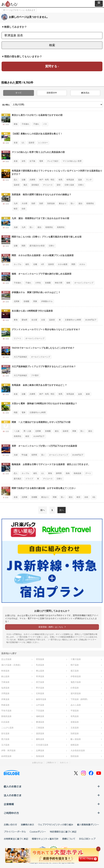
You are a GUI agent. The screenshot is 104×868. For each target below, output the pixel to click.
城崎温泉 (40, 716)
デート (88, 473)
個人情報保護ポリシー (88, 824)
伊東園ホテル (47, 301)
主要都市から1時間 (73, 320)
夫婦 (16, 227)
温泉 (80, 180)
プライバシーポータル (15, 832)
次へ (62, 510)
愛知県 (24, 320)
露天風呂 (18, 479)
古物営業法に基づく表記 (16, 839)
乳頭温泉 (40, 665)
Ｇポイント (64, 763)
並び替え (6, 105)
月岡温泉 (5, 693)
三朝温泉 (40, 728)
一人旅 (17, 431)
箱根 (68, 283)
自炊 (24, 209)
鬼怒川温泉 (76, 682)
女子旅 (32, 161)
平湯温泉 (75, 711)
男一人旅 (27, 431)
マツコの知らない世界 (72, 161)
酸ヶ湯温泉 (76, 739)
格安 (16, 209)
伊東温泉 (5, 699)
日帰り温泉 (69, 185)
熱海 (68, 473)
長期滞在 (90, 203)
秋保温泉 (5, 671)
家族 (16, 124)
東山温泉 (40, 671)
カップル (18, 264)
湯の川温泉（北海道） (12, 665)
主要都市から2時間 (38, 412)
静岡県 (59, 473)
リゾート (18, 338)
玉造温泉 (75, 728)
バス (45, 124)
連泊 (57, 431)
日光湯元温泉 (42, 745)
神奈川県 (59, 283)
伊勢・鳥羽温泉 (8, 750)
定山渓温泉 (6, 659)
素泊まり (63, 203)
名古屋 (34, 320)
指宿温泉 (75, 756)
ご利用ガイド (51, 763)
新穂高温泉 (6, 716)
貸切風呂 (35, 185)
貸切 (59, 185)
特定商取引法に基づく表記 (63, 832)
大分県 (24, 203)
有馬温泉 (70, 180)
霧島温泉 (40, 739)
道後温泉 (75, 722)
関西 (24, 246)
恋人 (16, 180)
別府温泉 (51, 203)
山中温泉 (40, 705)
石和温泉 (40, 693)
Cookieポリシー (38, 832)
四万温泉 (40, 682)
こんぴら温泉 (7, 728)
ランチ (89, 180)
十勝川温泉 (76, 659)
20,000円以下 (91, 320)
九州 (16, 203)
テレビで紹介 (53, 161)
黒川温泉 (5, 739)
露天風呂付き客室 (37, 246)
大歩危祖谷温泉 (78, 750)
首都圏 (48, 283)
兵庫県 (32, 180)
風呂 (25, 185)
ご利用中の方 (52, 813)
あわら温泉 (76, 705)
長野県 (34, 455)
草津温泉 (40, 676)
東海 (16, 320)
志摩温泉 (40, 750)
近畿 (24, 180)
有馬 (60, 180)
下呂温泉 (40, 711)
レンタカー (43, 143)
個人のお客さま (52, 786)
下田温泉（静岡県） (80, 699)
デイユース (48, 185)
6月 (43, 264)
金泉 (80, 394)
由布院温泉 (6, 756)
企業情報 (52, 804)
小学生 (38, 283)
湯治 (80, 203)
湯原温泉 (40, 733)
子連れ (36, 124)
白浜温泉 (5, 722)
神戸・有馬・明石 (47, 180)
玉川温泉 (5, 745)
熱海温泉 (77, 473)
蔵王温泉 (75, 671)
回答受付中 (52, 93)
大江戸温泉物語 (20, 357)
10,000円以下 (39, 436)
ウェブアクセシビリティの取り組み (56, 824)
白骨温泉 (75, 688)
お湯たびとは (37, 763)
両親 (16, 412)
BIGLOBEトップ (87, 839)
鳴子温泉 (75, 665)
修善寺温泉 (41, 699)
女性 (24, 161)
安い (72, 203)
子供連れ (25, 124)
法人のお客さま (52, 795)
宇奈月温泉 (6, 711)
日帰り (81, 185)
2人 (23, 143)
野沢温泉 (40, 688)
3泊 (94, 497)
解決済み (85, 93)
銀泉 (88, 394)
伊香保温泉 (76, 676)
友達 (16, 143)
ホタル (82, 264)
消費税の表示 (27, 824)
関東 (35, 301)
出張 (43, 320)
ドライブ (29, 479)
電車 (41, 161)
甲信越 (24, 455)
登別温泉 (40, 659)
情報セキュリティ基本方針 (45, 839)
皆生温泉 (5, 733)
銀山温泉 (5, 676)
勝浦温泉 (40, 722)
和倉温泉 (5, 705)
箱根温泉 (75, 745)
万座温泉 (5, 682)
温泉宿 (31, 143)
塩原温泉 (5, 688)
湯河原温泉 (76, 693)
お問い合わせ (10, 824)
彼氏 (27, 264)
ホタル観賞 (63, 264)
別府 (33, 203)
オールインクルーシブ (84, 283)
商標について (69, 839)
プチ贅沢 (35, 375)
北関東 (17, 301)
